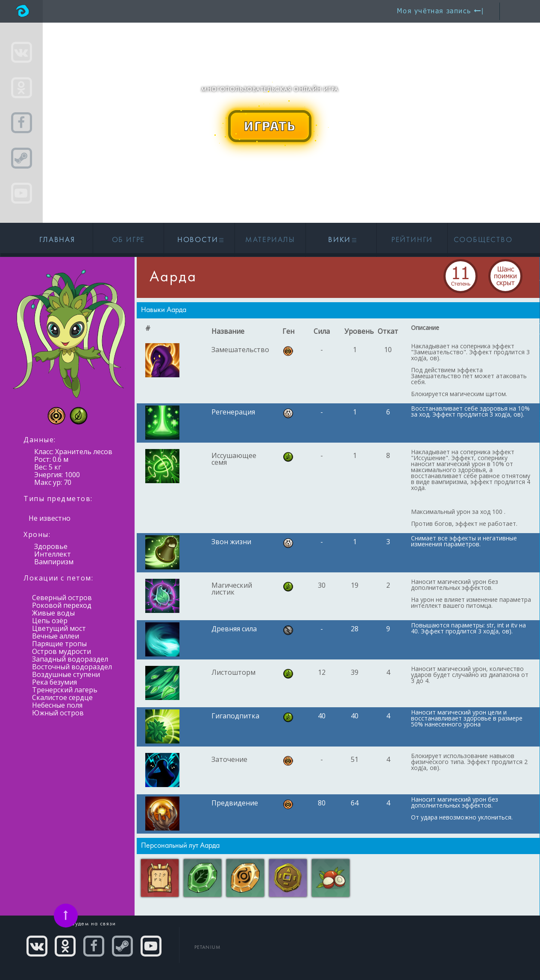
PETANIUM (208, 948)
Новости (199, 240)
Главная (57, 240)
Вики (341, 240)
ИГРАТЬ (270, 125)
